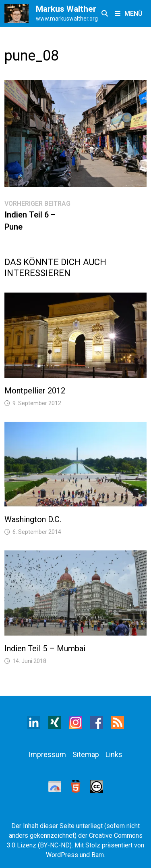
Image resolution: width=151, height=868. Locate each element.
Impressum (47, 754)
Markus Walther (66, 9)
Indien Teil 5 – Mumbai (45, 648)
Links (114, 754)
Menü (129, 14)
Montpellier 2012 (35, 391)
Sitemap (86, 754)
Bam (98, 855)
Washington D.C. (33, 519)
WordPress (62, 855)
